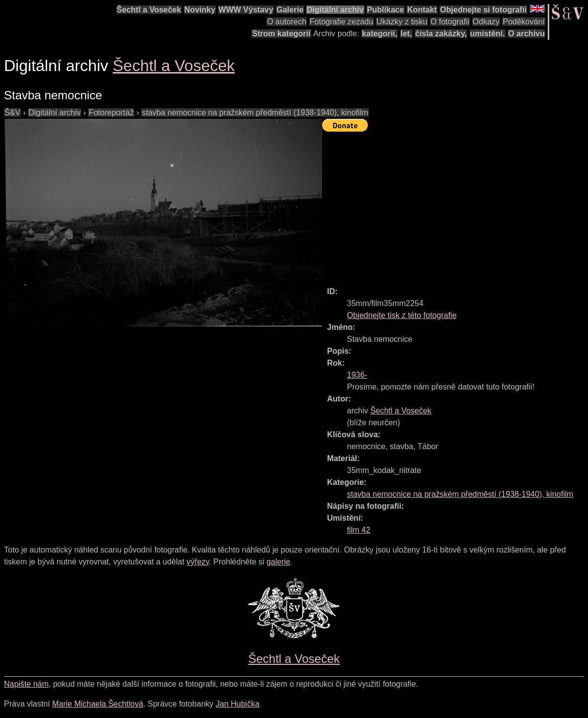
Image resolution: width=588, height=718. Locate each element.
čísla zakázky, (441, 34)
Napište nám (26, 684)
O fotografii (450, 22)
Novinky (200, 10)
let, (406, 34)
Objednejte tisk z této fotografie (402, 315)
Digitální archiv (335, 10)
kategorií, (379, 34)
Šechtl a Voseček (149, 10)
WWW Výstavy (246, 10)
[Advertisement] (455, 205)
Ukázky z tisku (402, 22)
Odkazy (486, 22)
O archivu (526, 34)
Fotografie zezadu (341, 22)
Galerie (290, 10)
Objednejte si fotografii (483, 10)
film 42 (359, 530)
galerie (278, 562)
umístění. (488, 34)
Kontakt (422, 10)
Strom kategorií (281, 34)
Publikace (385, 10)
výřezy (198, 562)
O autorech (287, 22)
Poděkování (524, 22)
